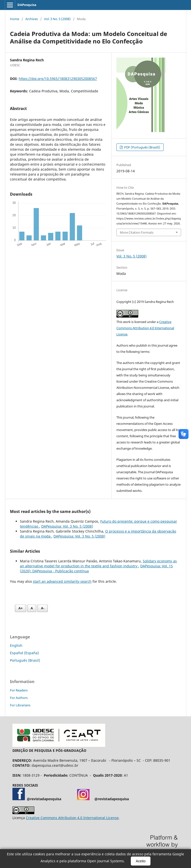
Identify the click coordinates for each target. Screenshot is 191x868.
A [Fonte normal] (32, 608)
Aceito (141, 861)
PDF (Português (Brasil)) (142, 147)
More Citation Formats (137, 232)
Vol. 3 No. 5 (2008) (57, 19)
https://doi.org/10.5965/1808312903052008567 (58, 79)
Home (15, 19)
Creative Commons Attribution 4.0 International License (145, 328)
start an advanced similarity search (62, 581)
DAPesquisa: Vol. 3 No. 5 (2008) (67, 526)
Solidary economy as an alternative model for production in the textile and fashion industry (98, 563)
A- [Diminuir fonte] (43, 608)
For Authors (19, 698)
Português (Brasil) (25, 660)
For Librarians (20, 705)
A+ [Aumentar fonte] (21, 608)
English (16, 645)
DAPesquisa (27, 5)
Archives (32, 19)
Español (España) (24, 653)
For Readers (19, 690)
